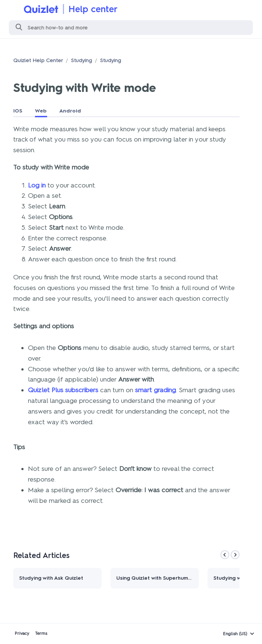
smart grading (155, 390)
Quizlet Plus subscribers (63, 390)
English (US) (235, 634)
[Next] (235, 555)
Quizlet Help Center (38, 60)
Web (41, 111)
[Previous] (225, 555)
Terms (41, 633)
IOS (18, 111)
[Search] (131, 28)
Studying (82, 60)
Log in (37, 185)
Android (70, 111)
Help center (93, 9)
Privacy (22, 633)
